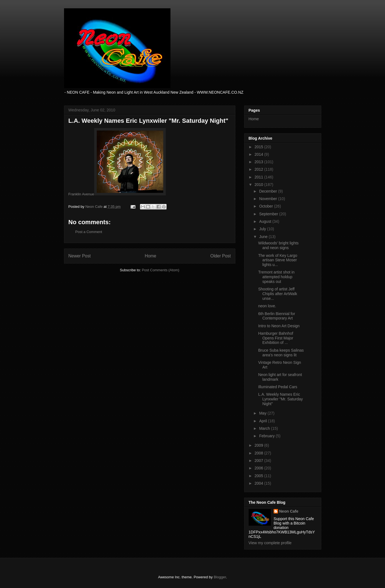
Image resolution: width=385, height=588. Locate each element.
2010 (259, 185)
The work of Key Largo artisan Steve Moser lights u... (278, 260)
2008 (259, 453)
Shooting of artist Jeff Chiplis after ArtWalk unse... (278, 294)
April (264, 421)
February (267, 436)
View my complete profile (270, 543)
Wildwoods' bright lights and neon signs (278, 245)
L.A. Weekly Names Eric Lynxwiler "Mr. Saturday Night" (280, 399)
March (265, 428)
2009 (259, 445)
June (264, 237)
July (263, 229)
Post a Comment (89, 232)
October (267, 206)
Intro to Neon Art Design (279, 326)
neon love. (267, 306)
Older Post (221, 256)
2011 (259, 177)
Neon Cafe (289, 511)
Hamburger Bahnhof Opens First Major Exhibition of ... (276, 338)
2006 (259, 468)
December (269, 191)
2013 (259, 162)
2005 (259, 476)
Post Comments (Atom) (161, 270)
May (263, 413)
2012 (259, 169)
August (266, 221)
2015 (259, 147)
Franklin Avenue (81, 194)
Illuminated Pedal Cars (278, 387)
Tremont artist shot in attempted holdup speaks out (276, 277)
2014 (259, 154)
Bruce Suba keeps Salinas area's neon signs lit (281, 353)
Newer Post (80, 256)
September (269, 214)
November (269, 199)
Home (151, 256)
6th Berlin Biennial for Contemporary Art (276, 316)
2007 (259, 461)
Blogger (220, 577)
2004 (259, 483)
